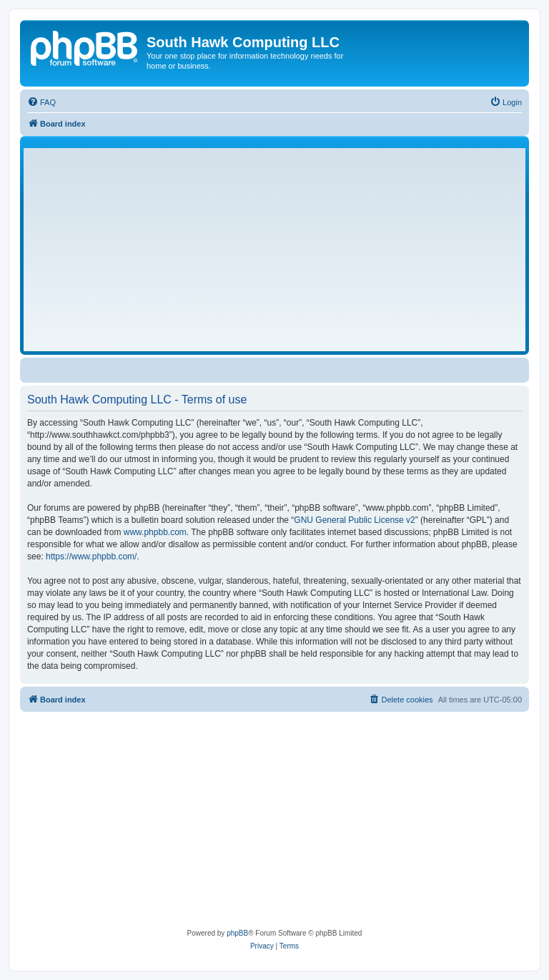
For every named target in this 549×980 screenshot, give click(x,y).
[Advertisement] (274, 250)
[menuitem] (41, 102)
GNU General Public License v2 (354, 520)
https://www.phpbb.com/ (91, 557)
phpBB (237, 933)
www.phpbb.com (155, 532)
